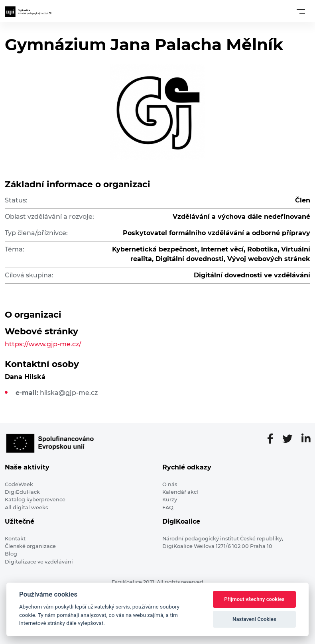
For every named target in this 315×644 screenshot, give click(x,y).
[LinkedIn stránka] (306, 439)
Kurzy (170, 500)
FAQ (168, 508)
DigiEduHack (22, 492)
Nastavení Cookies (254, 619)
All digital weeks (26, 508)
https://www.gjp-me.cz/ (43, 344)
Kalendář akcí (180, 492)
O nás (170, 484)
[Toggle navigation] (301, 11)
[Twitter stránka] (291, 439)
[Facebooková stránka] (274, 439)
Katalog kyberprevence (35, 500)
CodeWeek (19, 484)
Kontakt (15, 539)
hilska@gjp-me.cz (69, 393)
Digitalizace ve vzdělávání (39, 562)
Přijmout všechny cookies (254, 599)
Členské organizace (30, 546)
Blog (11, 554)
